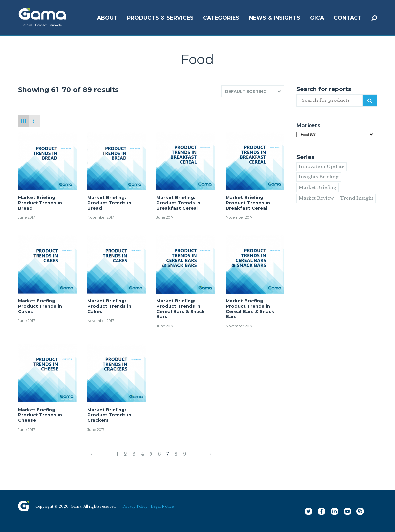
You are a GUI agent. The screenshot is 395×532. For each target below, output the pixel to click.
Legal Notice (162, 507)
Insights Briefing (319, 177)
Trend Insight (357, 198)
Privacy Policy (135, 507)
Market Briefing (317, 188)
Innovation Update (321, 167)
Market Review (316, 198)
